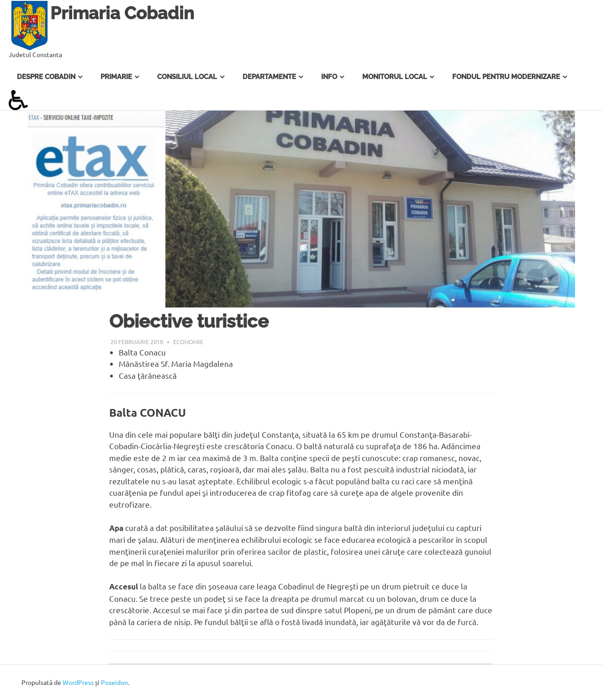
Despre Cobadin (46, 77)
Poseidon (114, 682)
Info (329, 77)
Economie (188, 342)
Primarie (116, 77)
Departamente (269, 77)
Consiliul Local (187, 77)
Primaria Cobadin (122, 13)
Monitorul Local (395, 77)
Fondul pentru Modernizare (506, 77)
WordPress (78, 682)
